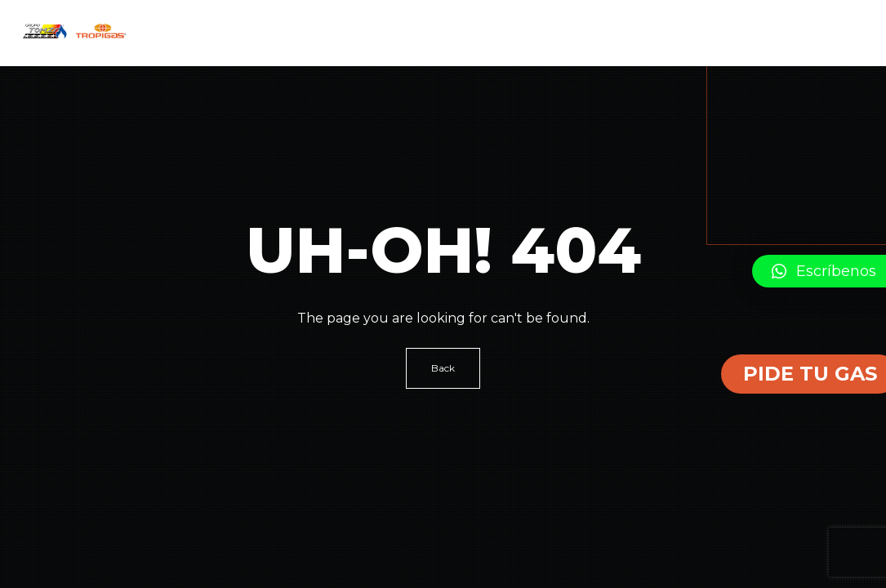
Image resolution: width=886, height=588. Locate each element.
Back (443, 368)
